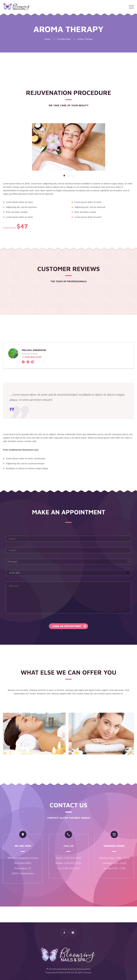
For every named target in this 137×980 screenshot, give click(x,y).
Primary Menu (131, 7)
